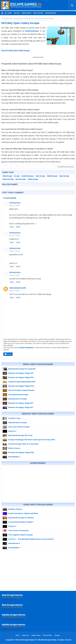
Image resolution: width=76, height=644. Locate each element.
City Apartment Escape (18, 395)
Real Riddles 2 (14, 457)
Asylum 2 (12, 431)
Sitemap (57, 635)
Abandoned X (14, 543)
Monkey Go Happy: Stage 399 (21, 373)
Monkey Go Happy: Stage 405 (21, 377)
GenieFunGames (32, 31)
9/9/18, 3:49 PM (14, 291)
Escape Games (7, 19)
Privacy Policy (47, 635)
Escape (17, 13)
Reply (12, 227)
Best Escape (38, 13)
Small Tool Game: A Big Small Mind (23, 513)
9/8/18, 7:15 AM (14, 275)
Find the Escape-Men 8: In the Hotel (23, 444)
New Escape (27, 13)
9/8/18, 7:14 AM (14, 251)
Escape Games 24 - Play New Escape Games (40, 640)
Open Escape (64, 176)
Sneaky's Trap (14, 418)
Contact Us (25, 635)
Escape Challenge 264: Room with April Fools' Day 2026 (32, 440)
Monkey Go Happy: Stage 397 (21, 407)
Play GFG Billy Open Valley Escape (15, 51)
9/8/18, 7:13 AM (14, 236)
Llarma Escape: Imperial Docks (21, 390)
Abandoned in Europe (18, 399)
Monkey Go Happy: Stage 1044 (21, 386)
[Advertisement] (38, 483)
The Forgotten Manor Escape (20, 535)
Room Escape (51, 13)
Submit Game (36, 635)
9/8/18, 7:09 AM (14, 206)
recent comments (26, 348)
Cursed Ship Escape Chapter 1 (21, 522)
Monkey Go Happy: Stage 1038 (21, 452)
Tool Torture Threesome (18, 531)
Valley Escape (33, 179)
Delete (18, 227)
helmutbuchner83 (18, 288)
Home (8, 13)
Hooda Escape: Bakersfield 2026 (22, 382)
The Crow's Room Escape (19, 427)
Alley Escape (18, 19)
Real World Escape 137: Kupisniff (22, 369)
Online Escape (52, 176)
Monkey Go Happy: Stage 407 (21, 403)
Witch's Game (14, 448)
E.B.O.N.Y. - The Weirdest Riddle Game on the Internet (31, 539)
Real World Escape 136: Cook (20, 435)
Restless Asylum (15, 509)
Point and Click (8, 179)
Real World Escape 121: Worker (21, 518)
